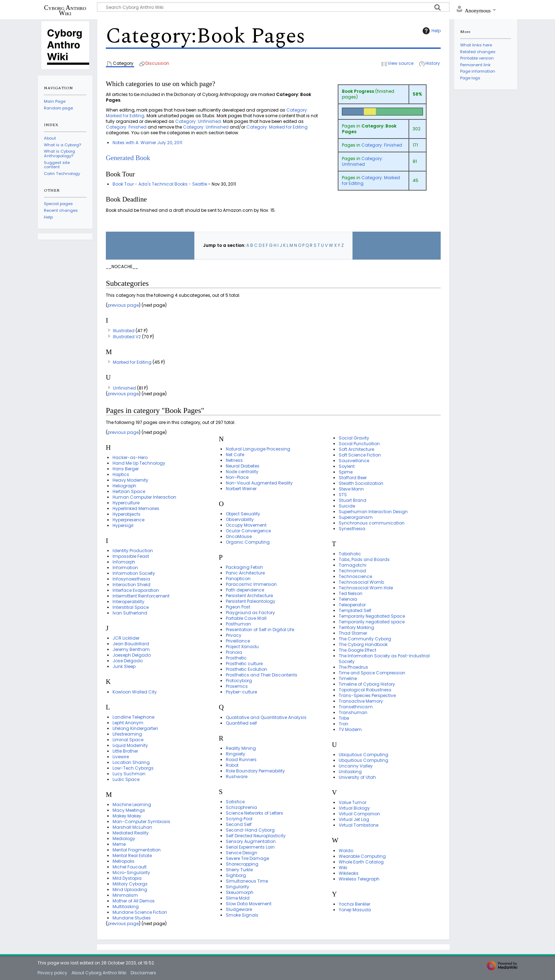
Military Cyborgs (130, 884)
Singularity (238, 887)
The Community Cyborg (365, 639)
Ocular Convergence (248, 531)
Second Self (239, 824)
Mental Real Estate (132, 856)
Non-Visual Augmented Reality (259, 483)
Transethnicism (356, 707)
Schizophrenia (241, 807)
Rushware (237, 777)
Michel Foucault (130, 867)
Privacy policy (52, 973)
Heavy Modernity (130, 480)
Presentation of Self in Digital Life (260, 630)
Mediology (124, 839)
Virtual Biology (354, 808)
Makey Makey (127, 816)
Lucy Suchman (129, 774)
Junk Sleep (124, 666)
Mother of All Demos (134, 901)
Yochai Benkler (354, 904)
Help (431, 31)
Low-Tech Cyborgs (133, 768)
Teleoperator (352, 605)
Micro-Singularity (131, 873)
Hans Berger (126, 469)
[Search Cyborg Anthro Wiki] (273, 7)
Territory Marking (356, 627)
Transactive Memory (361, 701)
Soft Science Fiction (360, 455)
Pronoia (234, 652)
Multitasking (126, 907)
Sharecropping (242, 864)
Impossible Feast (131, 556)
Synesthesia (352, 529)
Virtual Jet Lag (354, 819)
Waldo (346, 851)
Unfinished (124, 388)
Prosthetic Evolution (247, 669)
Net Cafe (235, 455)
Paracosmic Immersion (251, 584)
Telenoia (348, 599)
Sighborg (236, 875)
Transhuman (353, 712)
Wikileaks (349, 873)
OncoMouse (239, 536)
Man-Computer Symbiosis (141, 822)
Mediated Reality (131, 833)
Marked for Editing (132, 362)
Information (125, 568)
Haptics (121, 474)
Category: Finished (382, 145)
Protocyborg (239, 681)
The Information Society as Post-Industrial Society (384, 659)
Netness (234, 460)
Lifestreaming (127, 734)
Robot (232, 765)
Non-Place (237, 477)
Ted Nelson (351, 593)
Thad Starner (353, 633)
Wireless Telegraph (359, 879)
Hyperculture (126, 503)
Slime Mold (238, 898)
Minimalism (125, 895)
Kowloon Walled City (135, 692)
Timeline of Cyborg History (367, 684)
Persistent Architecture (249, 596)
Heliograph (124, 486)
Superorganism (356, 517)
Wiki (343, 868)
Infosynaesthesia (131, 579)
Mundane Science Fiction (140, 912)
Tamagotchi (353, 565)
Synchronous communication (372, 523)
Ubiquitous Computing (364, 755)
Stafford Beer (353, 478)
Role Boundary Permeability (255, 771)
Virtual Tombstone (359, 825)
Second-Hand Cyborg (250, 830)
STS (343, 495)
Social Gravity (354, 438)
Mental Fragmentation (137, 850)
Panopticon (238, 579)
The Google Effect (357, 650)
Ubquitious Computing (364, 760)
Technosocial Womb (361, 582)
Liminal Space (128, 740)
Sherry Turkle (239, 870)
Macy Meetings (129, 810)
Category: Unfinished (362, 161)
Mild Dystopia (127, 878)
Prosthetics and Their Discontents (262, 675)
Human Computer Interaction (144, 497)
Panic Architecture (245, 573)
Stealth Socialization (361, 483)
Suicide (347, 506)
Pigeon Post (238, 607)
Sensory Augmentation (251, 841)
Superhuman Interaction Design (373, 512)
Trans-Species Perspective (367, 695)
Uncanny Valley (356, 766)
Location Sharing (131, 762)
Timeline (348, 678)
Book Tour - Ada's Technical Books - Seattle (160, 184)
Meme (119, 844)
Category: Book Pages (369, 129)
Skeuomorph (240, 892)
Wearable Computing (362, 856)
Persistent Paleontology (251, 601)
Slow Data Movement (249, 904)
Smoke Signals (242, 915)
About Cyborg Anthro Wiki (99, 973)
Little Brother (125, 751)
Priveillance (238, 641)
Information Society (134, 573)
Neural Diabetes (243, 466)
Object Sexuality (243, 514)
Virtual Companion (359, 814)
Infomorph (124, 562)
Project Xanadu (242, 647)
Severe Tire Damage (247, 858)
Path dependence (245, 590)
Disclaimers (143, 973)
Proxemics (237, 686)
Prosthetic (236, 658)
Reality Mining (241, 748)
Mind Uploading (130, 890)
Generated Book (128, 158)
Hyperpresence (128, 520)
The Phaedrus (353, 667)
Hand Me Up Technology (139, 463)
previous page (123, 305)
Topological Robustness (365, 690)
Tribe (344, 718)
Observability (240, 519)
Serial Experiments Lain (250, 847)
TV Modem (350, 729)
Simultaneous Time (247, 881)
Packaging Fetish (244, 567)
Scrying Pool (239, 819)
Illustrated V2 (127, 337)
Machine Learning (132, 805)
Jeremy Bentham (131, 649)
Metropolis (124, 861)
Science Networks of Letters (254, 813)
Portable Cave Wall (246, 618)
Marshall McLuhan (132, 827)
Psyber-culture (241, 692)
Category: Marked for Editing (371, 180)
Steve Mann (351, 489)
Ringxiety (236, 754)
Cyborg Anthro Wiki (65, 10)
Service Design (242, 853)
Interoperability (128, 602)
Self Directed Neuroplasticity (256, 836)
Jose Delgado (128, 661)
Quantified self (241, 723)
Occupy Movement (246, 525)
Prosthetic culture (244, 664)
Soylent (347, 466)
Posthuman (238, 624)
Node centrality (242, 472)
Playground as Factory (250, 613)
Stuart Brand (353, 500)
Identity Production (133, 551)
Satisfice (235, 802)
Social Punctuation (359, 444)
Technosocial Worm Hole (366, 588)
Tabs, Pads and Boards (364, 559)
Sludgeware (239, 909)
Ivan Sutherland (130, 613)
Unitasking (350, 772)
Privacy (234, 635)
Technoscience (355, 576)
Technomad (352, 571)
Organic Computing (248, 542)
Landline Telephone (133, 717)
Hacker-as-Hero (130, 457)
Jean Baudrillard (131, 644)
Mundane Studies (132, 918)
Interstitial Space (131, 607)
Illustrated (124, 331)
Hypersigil (123, 525)
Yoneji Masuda (355, 910)
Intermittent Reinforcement (141, 596)
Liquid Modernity (130, 745)
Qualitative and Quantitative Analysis (266, 717)
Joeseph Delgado (132, 655)
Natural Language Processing (258, 449)
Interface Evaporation (136, 590)
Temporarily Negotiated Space (372, 616)
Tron (344, 724)
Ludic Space (126, 779)
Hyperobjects (127, 514)
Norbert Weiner (241, 489)
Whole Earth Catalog (361, 862)
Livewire (121, 757)
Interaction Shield (131, 585)
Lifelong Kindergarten (135, 728)
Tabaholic (350, 554)
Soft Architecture (356, 449)
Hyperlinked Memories (136, 508)
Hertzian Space (129, 491)
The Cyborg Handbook (363, 644)
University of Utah (357, 777)
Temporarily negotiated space (372, 622)
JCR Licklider (126, 638)
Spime (346, 472)
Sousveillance (354, 461)
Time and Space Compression (372, 673)
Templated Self (355, 610)
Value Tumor (353, 802)
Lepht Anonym (128, 723)
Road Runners (241, 760)
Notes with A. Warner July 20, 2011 (147, 143)
